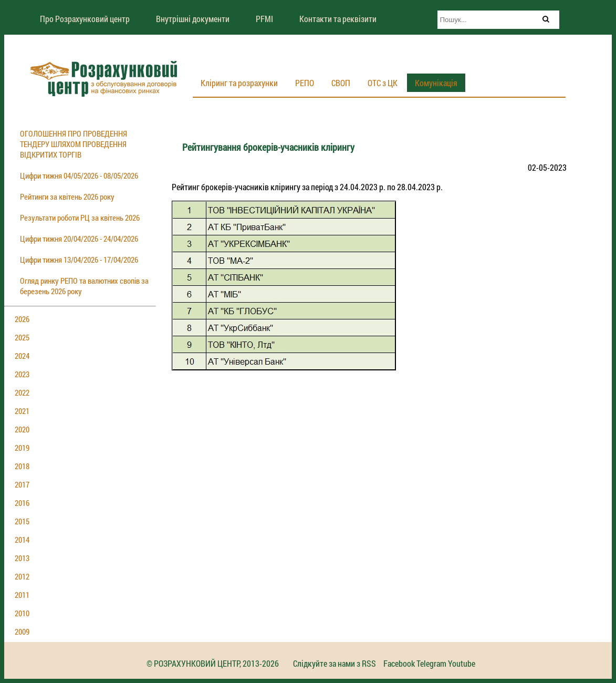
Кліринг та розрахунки (239, 83)
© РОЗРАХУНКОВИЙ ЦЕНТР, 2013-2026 (213, 663)
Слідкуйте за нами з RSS (335, 663)
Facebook (399, 663)
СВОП (341, 83)
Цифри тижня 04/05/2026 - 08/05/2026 (79, 175)
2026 (22, 319)
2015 (22, 521)
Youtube (462, 663)
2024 (22, 356)
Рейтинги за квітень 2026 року (67, 196)
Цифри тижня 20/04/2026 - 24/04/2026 (79, 239)
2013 (22, 558)
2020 (22, 429)
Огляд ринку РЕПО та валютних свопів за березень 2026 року (84, 286)
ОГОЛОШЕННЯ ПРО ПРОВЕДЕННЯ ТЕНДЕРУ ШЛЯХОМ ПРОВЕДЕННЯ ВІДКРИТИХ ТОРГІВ (74, 144)
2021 (22, 411)
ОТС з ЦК (383, 83)
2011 (22, 595)
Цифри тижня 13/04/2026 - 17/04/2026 (79, 260)
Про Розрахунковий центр (85, 19)
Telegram (431, 663)
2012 (22, 576)
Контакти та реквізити (338, 19)
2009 (22, 632)
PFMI (264, 19)
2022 (22, 392)
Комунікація (436, 83)
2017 (22, 484)
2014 (22, 540)
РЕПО (305, 83)
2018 (22, 466)
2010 (22, 613)
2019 (22, 448)
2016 (22, 503)
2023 (22, 374)
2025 (22, 337)
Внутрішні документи (193, 19)
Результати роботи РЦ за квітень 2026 (80, 218)
